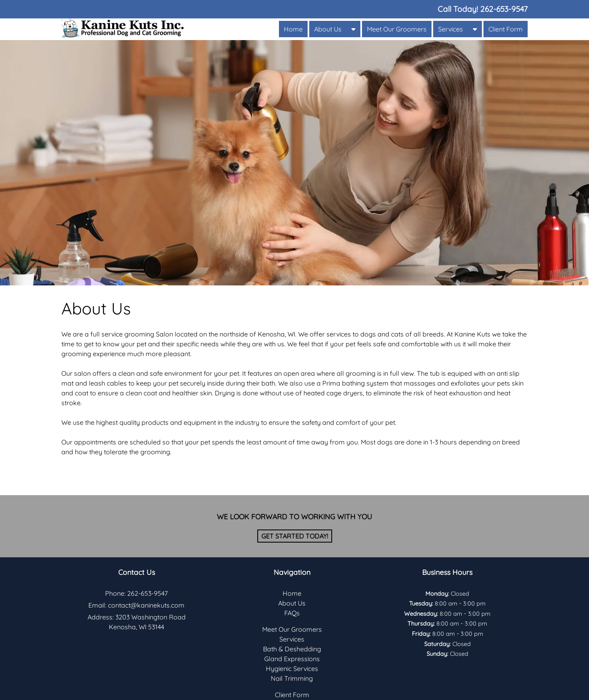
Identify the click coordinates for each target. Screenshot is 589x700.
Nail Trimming (292, 678)
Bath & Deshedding (292, 649)
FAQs (292, 613)
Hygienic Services (292, 669)
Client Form (506, 29)
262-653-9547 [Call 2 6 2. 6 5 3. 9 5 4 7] (147, 593)
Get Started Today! (295, 536)
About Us (328, 29)
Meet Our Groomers (397, 29)
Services (451, 29)
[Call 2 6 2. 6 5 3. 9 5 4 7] (504, 9)
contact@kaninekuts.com (146, 605)
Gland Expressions (292, 659)
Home (293, 29)
